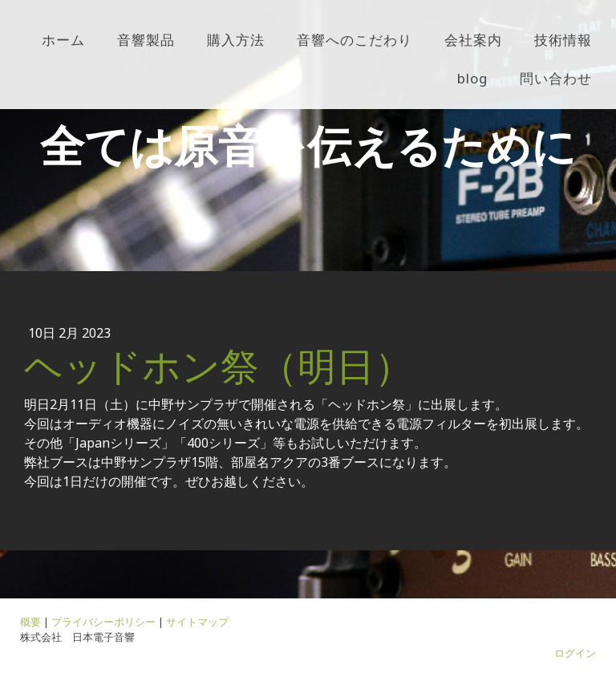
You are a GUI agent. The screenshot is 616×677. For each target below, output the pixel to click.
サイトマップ (197, 622)
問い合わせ (556, 78)
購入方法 (236, 40)
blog (472, 78)
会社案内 (473, 40)
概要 (30, 622)
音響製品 (146, 40)
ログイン (575, 653)
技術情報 (563, 40)
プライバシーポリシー (103, 622)
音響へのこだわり (355, 40)
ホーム (63, 40)
